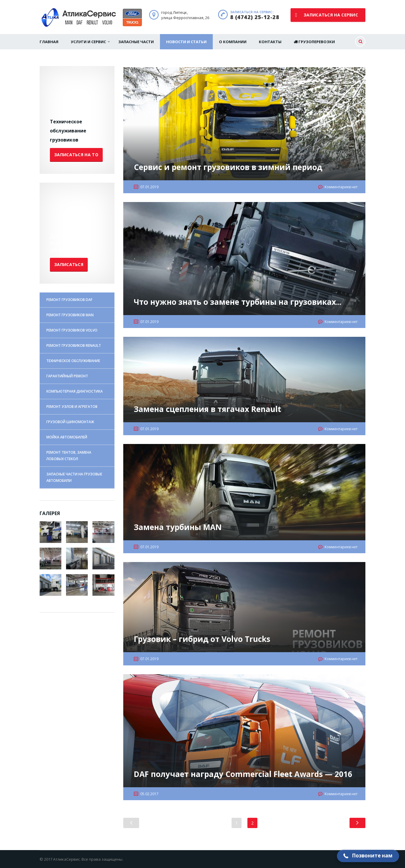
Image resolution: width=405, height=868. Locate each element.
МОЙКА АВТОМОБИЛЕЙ (67, 437)
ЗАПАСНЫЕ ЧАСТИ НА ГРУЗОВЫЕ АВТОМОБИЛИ (74, 477)
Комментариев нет (341, 187)
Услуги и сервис (88, 42)
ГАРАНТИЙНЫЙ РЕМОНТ (67, 376)
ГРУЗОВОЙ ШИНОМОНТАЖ (70, 422)
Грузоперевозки (314, 42)
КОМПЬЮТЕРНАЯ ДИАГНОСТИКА (75, 391)
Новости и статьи (186, 42)
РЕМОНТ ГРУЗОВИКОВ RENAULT (74, 345)
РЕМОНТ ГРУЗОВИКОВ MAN (70, 315)
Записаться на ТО (76, 155)
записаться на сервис (327, 15)
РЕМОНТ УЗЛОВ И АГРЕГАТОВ (72, 407)
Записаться (69, 264)
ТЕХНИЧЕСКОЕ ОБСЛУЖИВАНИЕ (73, 361)
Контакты (270, 42)
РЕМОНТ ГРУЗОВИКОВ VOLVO (72, 330)
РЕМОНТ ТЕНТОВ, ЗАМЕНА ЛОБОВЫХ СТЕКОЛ (69, 456)
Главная (49, 42)
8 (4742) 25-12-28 (255, 17)
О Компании (233, 42)
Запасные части (136, 42)
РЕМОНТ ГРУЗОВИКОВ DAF (69, 300)
